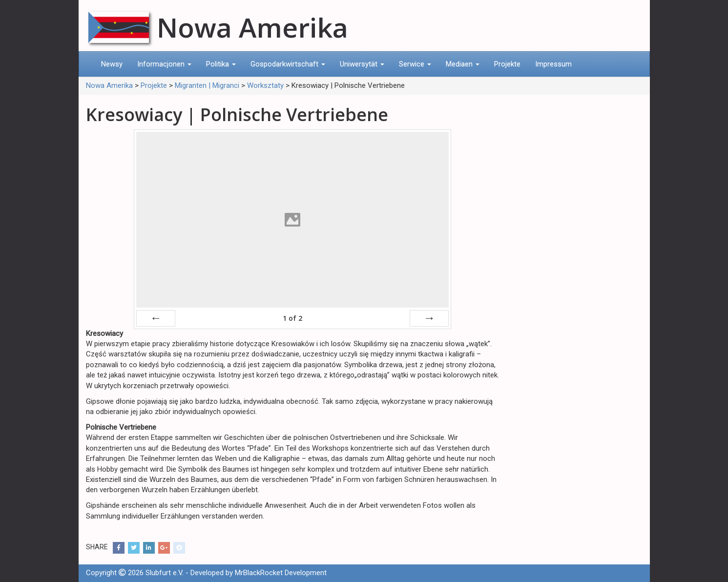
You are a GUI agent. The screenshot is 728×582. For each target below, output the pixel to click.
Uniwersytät (362, 64)
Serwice (415, 64)
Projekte (507, 64)
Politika (221, 64)
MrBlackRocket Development (281, 573)
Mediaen (463, 64)
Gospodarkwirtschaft (288, 64)
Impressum (553, 64)
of (292, 318)
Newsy (112, 64)
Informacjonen (164, 64)
